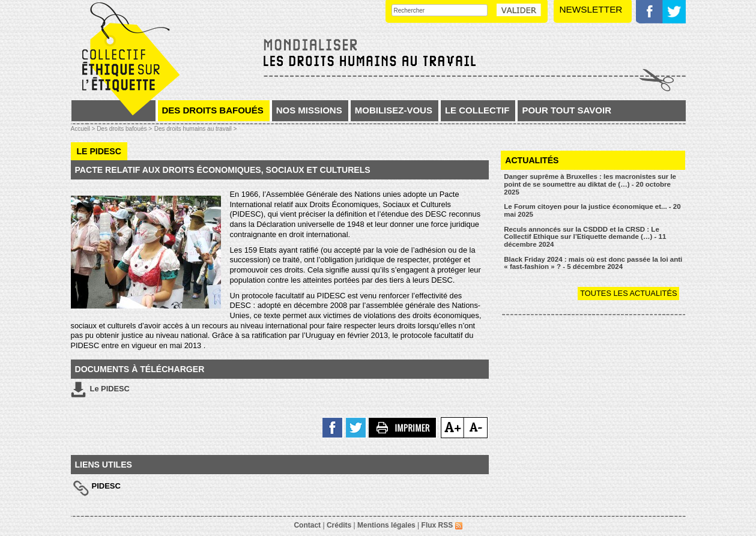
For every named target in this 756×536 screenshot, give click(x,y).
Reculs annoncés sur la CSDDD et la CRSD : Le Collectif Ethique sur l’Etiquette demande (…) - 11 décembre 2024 (585, 237)
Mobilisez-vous (394, 110)
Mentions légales (386, 525)
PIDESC (106, 486)
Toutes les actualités (628, 293)
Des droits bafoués (213, 110)
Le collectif (477, 110)
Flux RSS (442, 525)
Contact (307, 525)
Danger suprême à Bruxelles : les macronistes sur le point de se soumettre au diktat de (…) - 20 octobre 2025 (590, 184)
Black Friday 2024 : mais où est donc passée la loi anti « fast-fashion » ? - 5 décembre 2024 (593, 263)
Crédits (339, 525)
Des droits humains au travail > (196, 129)
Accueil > (84, 129)
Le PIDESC (100, 390)
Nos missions (309, 110)
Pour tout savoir (567, 110)
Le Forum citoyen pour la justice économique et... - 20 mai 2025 (592, 210)
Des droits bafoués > (124, 129)
